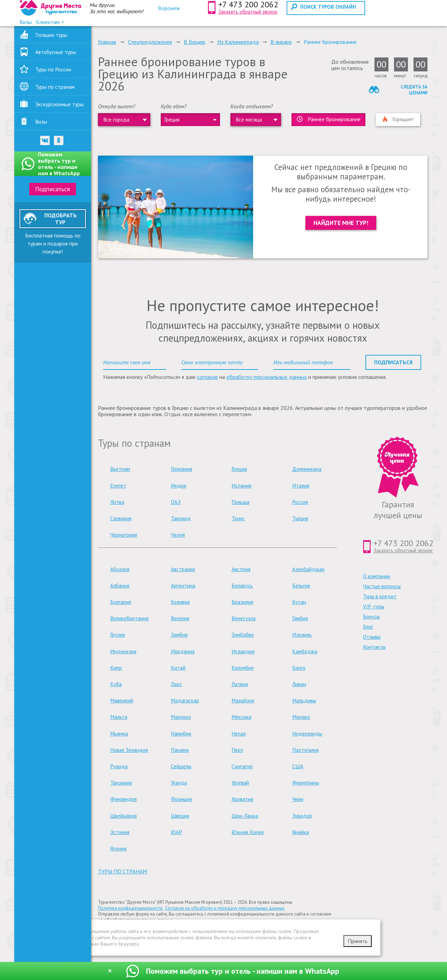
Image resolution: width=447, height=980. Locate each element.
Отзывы (372, 637)
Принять (358, 941)
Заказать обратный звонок (248, 12)
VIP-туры (374, 606)
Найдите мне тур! (341, 223)
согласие (207, 377)
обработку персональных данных (267, 377)
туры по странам (123, 871)
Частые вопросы (382, 586)
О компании (377, 576)
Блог (368, 627)
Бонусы (371, 617)
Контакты (374, 647)
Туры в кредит (380, 596)
